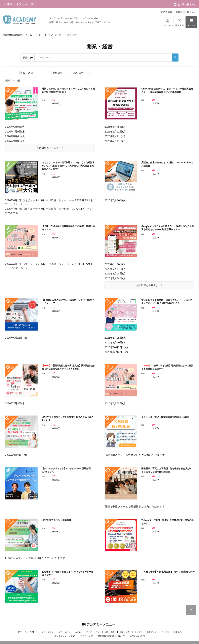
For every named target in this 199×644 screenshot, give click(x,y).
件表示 (82, 73)
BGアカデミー (36, 35)
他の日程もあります (50, 148)
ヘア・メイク (55, 35)
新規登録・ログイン (186, 12)
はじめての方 (165, 12)
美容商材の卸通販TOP (13, 35)
